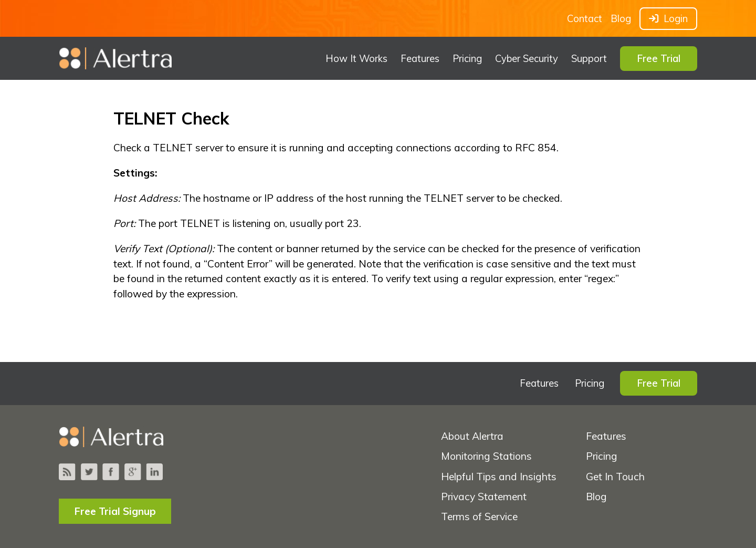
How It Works (356, 59)
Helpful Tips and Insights (499, 477)
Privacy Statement (484, 497)
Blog (621, 19)
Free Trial (659, 59)
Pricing (467, 59)
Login (668, 19)
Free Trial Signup (115, 511)
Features (420, 59)
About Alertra (472, 436)
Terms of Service (479, 516)
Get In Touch (615, 477)
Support (589, 59)
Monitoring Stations (486, 456)
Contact (585, 19)
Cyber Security (527, 59)
